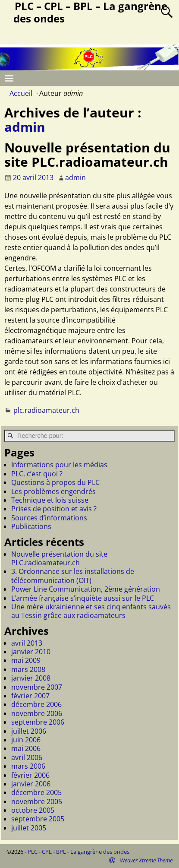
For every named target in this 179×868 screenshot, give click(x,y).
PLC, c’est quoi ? (37, 474)
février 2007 (30, 696)
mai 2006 (26, 748)
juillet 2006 (29, 731)
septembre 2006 (38, 722)
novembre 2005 (37, 801)
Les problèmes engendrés (53, 491)
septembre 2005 (38, 819)
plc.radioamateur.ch (46, 410)
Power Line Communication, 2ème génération (86, 589)
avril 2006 (27, 757)
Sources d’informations (49, 518)
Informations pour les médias (59, 465)
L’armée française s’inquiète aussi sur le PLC (83, 598)
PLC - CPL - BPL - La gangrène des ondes (79, 852)
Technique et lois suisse (50, 500)
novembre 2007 (37, 687)
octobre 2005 (33, 810)
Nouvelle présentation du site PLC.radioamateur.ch (87, 155)
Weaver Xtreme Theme (146, 860)
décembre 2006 (36, 704)
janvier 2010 (31, 652)
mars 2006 (28, 766)
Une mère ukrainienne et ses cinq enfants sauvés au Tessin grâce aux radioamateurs (91, 611)
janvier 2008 (31, 678)
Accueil (21, 93)
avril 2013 (27, 643)
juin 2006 (26, 740)
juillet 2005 (29, 828)
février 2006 (30, 775)
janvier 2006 (31, 784)
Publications (31, 526)
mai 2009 (26, 660)
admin (25, 127)
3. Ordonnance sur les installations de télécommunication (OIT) (73, 576)
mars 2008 (28, 669)
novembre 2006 (37, 713)
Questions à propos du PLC (55, 482)
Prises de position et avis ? (54, 509)
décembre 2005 (36, 792)
